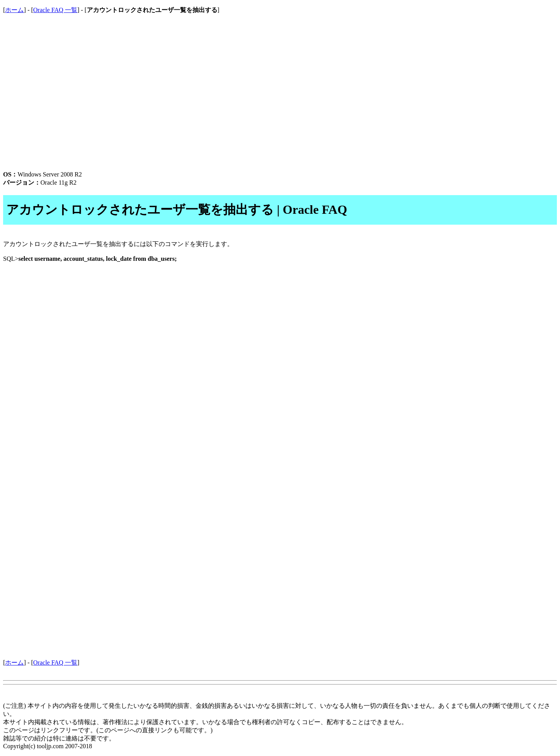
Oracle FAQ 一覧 (55, 10)
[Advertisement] (236, 102)
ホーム (14, 10)
